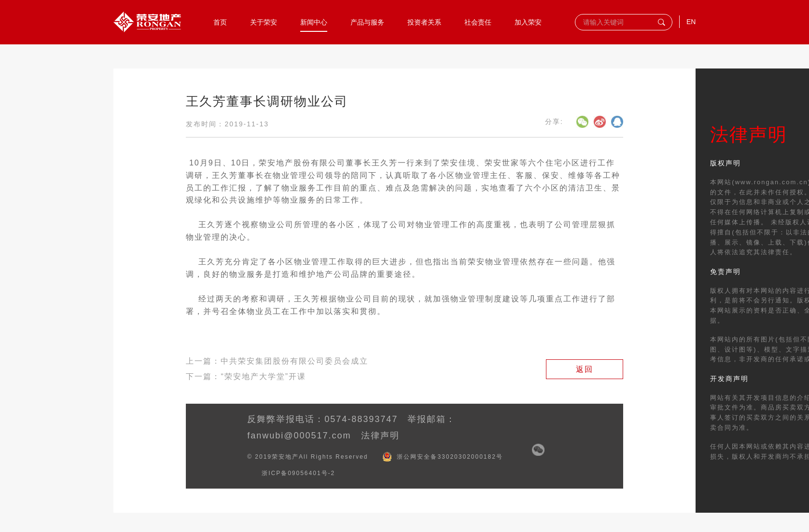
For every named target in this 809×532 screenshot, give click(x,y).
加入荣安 (528, 22)
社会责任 (478, 22)
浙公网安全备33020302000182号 (450, 457)
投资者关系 (424, 22)
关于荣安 (264, 22)
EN (691, 22)
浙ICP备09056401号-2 (298, 473)
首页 (220, 22)
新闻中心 (314, 22)
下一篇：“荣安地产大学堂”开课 (246, 376)
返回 (585, 369)
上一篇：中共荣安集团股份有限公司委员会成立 (277, 361)
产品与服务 (367, 22)
